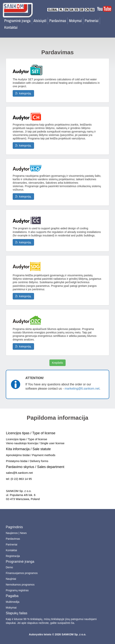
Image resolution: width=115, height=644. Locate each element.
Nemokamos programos (20, 585)
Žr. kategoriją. (23, 93)
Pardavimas (58, 21)
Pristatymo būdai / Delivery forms (27, 461)
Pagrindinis (14, 527)
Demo (9, 567)
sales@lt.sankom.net (19, 473)
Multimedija (13, 602)
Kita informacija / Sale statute (28, 449)
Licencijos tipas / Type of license (31, 433)
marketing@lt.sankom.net (82, 389)
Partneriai (92, 21)
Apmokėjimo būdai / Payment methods (31, 455)
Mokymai (75, 21)
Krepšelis (57, 363)
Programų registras (17, 590)
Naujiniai (11, 579)
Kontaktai (11, 27)
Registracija (13, 556)
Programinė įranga (17, 21)
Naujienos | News (16, 533)
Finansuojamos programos (22, 573)
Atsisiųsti (40, 21)
